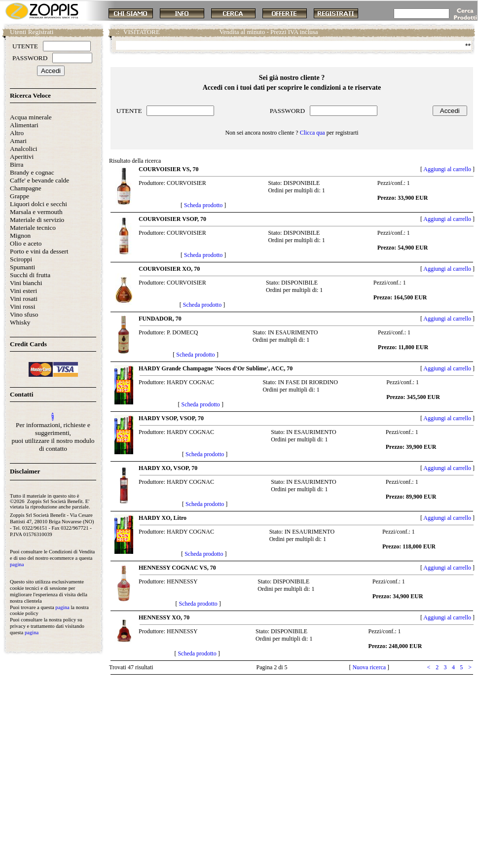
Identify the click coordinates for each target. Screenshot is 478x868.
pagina (17, 564)
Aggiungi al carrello (447, 169)
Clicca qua (313, 133)
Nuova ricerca (369, 667)
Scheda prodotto (203, 205)
